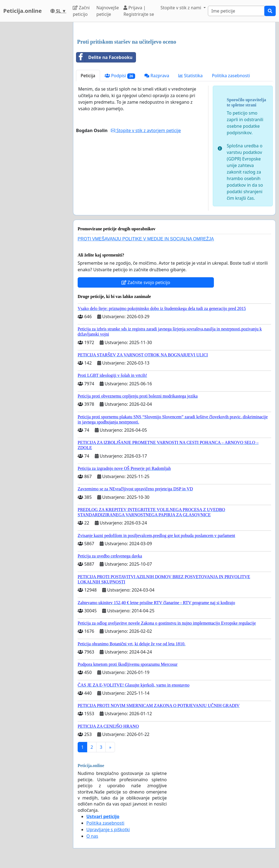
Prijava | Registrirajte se (139, 11)
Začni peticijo (81, 11)
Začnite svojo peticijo (146, 282)
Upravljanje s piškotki (108, 830)
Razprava (157, 76)
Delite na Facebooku (104, 57)
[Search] (236, 11)
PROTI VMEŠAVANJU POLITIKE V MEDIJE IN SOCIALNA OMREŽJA (146, 239)
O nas (92, 836)
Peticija (88, 76)
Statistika (191, 76)
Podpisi (120, 76)
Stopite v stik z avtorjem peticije (146, 130)
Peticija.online (22, 11)
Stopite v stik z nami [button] (181, 8)
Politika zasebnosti (231, 76)
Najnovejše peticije (108, 11)
